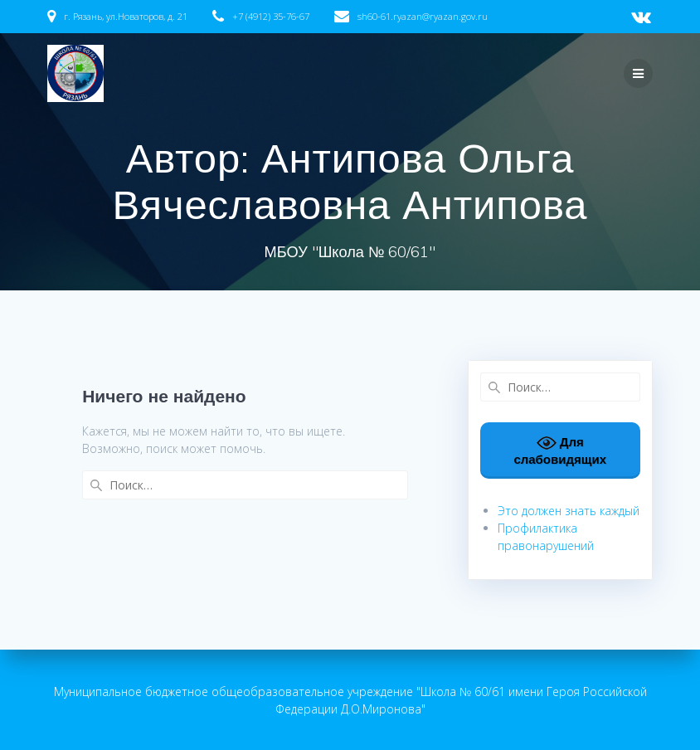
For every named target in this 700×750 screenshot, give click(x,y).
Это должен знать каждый (569, 511)
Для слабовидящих (560, 450)
